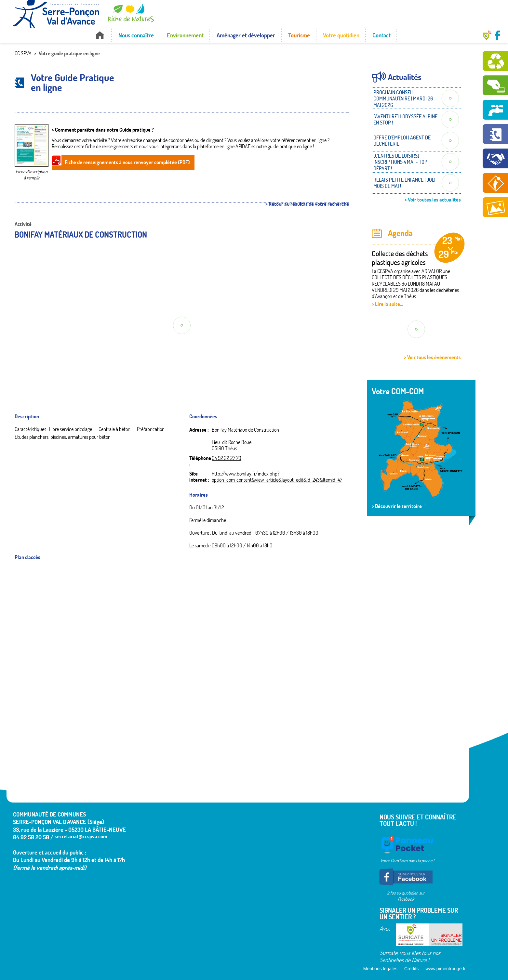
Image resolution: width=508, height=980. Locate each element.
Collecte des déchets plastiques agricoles (400, 258)
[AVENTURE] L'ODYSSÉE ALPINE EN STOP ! (405, 119)
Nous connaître (136, 35)
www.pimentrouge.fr (446, 969)
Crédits (411, 969)
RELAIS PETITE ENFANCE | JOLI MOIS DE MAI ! (404, 183)
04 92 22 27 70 (227, 458)
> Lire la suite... (387, 304)
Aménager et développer (246, 35)
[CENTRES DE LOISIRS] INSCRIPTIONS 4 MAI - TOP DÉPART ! (400, 162)
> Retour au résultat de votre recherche (307, 204)
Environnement (185, 35)
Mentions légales (380, 969)
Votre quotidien (341, 35)
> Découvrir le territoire (397, 506)
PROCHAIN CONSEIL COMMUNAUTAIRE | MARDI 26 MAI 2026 (403, 98)
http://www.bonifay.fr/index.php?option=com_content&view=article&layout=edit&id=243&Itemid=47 (277, 477)
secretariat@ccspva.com (81, 836)
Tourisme (299, 35)
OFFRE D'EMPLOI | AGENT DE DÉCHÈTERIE (402, 141)
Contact (381, 35)
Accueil (100, 35)
